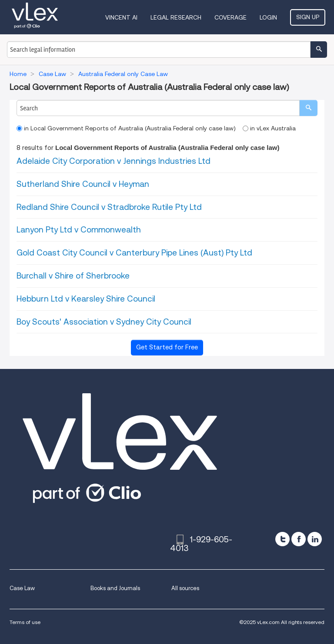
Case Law (22, 588)
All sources (185, 588)
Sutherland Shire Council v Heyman (83, 184)
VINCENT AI (121, 17)
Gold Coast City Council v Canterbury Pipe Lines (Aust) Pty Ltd (134, 253)
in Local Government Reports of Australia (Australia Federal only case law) (126, 128)
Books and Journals (115, 588)
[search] (308, 108)
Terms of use (25, 622)
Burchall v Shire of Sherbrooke (73, 276)
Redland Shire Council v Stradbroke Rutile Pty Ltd (109, 207)
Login (268, 17)
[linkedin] (315, 539)
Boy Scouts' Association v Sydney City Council (104, 322)
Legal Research (176, 17)
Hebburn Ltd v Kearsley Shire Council (86, 299)
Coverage (230, 17)
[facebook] (299, 539)
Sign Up (308, 17)
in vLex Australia (269, 128)
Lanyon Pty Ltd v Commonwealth (79, 230)
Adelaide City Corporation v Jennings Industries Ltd (114, 161)
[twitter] (282, 539)
